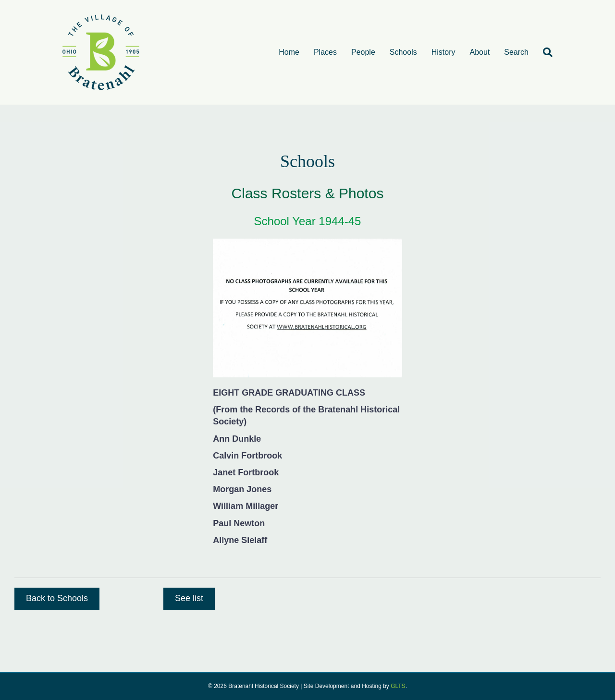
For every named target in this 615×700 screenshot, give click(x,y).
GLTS (398, 686)
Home (289, 52)
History (443, 52)
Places (325, 52)
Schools (403, 52)
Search (516, 52)
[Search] (544, 52)
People (363, 52)
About (480, 52)
